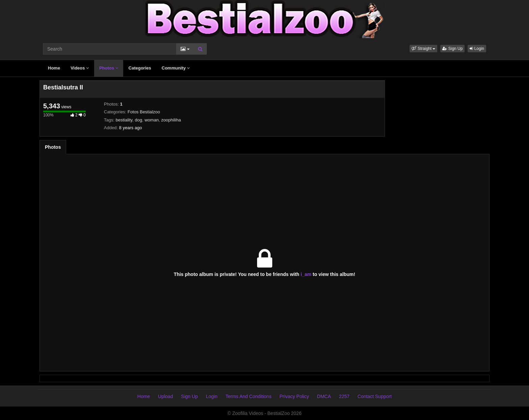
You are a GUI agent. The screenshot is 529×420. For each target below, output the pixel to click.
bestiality (124, 120)
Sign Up (452, 49)
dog (139, 120)
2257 (344, 396)
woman (151, 120)
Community (176, 68)
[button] (423, 49)
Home (54, 68)
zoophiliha (171, 120)
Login (477, 49)
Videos (80, 68)
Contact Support (375, 396)
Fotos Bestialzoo (144, 112)
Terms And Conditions (248, 396)
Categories (140, 68)
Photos (109, 68)
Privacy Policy (294, 396)
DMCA (324, 396)
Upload (165, 396)
